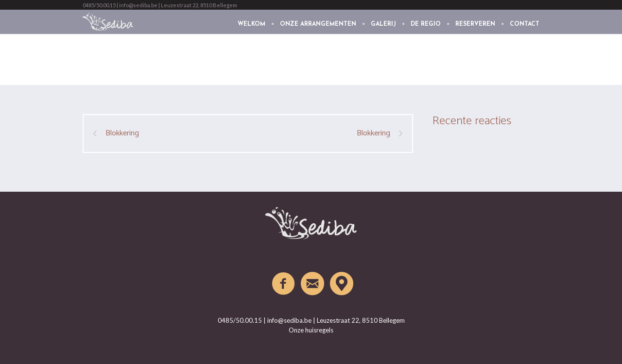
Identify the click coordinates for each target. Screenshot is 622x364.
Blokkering (122, 133)
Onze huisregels (311, 330)
